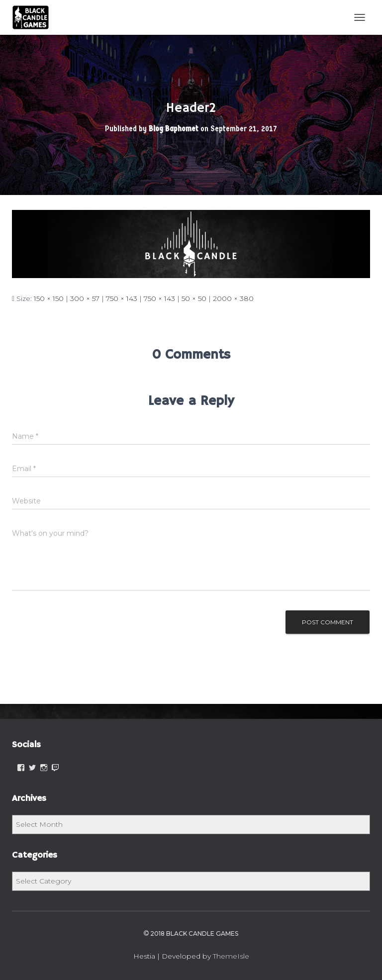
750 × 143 (122, 298)
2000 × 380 (233, 298)
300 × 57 (85, 298)
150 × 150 (49, 298)
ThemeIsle (231, 956)
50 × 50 (194, 298)
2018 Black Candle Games (191, 933)
